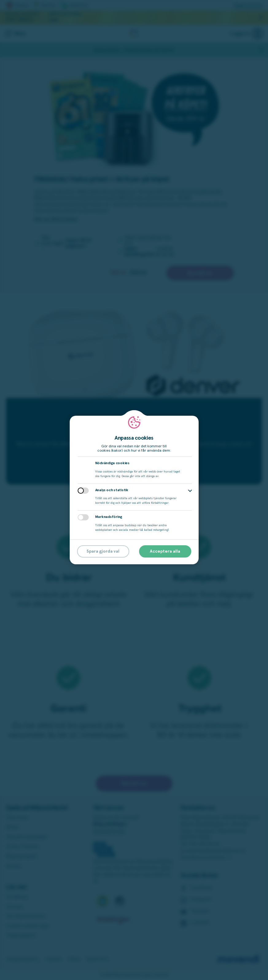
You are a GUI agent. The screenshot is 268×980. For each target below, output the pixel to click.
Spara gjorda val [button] (103, 551)
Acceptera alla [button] (165, 551)
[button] (190, 491)
